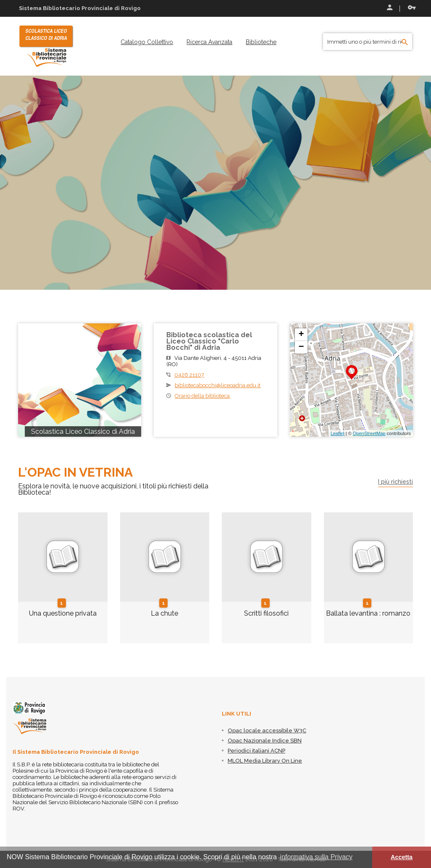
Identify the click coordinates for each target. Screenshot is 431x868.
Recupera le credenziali (412, 8)
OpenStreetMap (369, 433)
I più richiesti (396, 482)
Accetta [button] (402, 857)
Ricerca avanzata (209, 42)
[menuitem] (147, 42)
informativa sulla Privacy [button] (317, 857)
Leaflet (338, 433)
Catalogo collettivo (147, 42)
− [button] (301, 347)
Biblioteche (261, 42)
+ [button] (301, 335)
